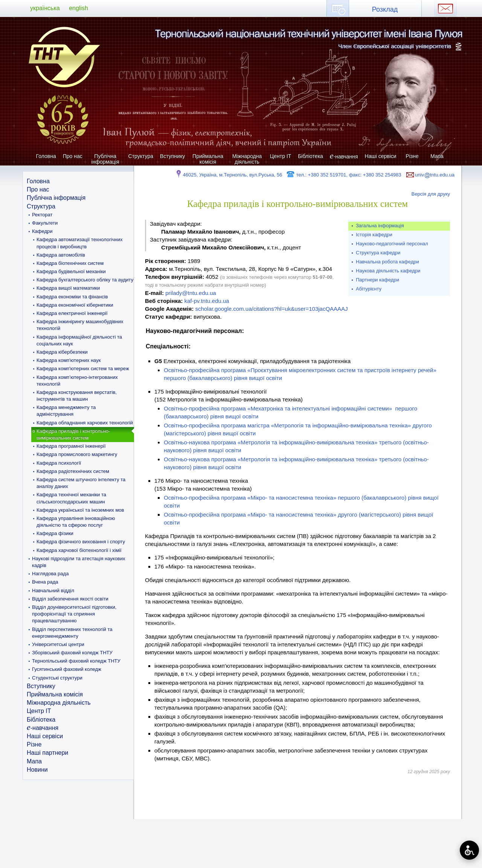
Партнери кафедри (378, 280)
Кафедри (42, 231)
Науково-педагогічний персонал (392, 244)
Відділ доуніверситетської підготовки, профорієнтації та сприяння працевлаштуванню (74, 614)
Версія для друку (431, 194)
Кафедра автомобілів (61, 255)
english (79, 8)
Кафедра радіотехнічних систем (73, 471)
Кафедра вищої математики (68, 288)
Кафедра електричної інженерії (72, 313)
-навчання (344, 156)
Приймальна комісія (208, 159)
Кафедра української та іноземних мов (80, 510)
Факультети (45, 223)
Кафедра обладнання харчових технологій (85, 423)
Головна (46, 156)
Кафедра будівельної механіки (71, 271)
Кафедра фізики (55, 533)
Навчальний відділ (53, 591)
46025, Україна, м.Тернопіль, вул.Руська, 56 (228, 175)
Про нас (73, 156)
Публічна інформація (105, 159)
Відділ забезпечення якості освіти (70, 599)
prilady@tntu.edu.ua (191, 293)
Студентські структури (57, 678)
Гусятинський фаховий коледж (67, 669)
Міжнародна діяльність (247, 159)
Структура (141, 156)
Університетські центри (58, 644)
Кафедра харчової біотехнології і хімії (79, 550)
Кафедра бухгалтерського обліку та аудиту (85, 280)
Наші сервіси (381, 156)
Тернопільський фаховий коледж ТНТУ (76, 661)
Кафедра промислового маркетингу (77, 454)
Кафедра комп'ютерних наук (69, 360)
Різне (412, 156)
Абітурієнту (369, 289)
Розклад (385, 9)
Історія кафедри (374, 235)
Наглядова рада (50, 574)
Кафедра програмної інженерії (71, 446)
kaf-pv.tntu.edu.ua (207, 301)
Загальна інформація (380, 226)
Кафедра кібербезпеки (62, 352)
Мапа (437, 156)
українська (45, 8)
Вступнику (172, 156)
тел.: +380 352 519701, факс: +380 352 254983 (344, 175)
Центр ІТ (281, 156)
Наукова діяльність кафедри (388, 271)
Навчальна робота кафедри (387, 262)
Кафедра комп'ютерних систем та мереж (83, 369)
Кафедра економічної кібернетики (75, 305)
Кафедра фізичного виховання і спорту (81, 542)
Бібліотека (310, 156)
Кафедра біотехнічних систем (70, 263)
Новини (37, 770)
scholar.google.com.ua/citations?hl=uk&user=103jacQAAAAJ (271, 309)
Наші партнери (47, 753)
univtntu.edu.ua (430, 175)
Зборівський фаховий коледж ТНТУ (72, 653)
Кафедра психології (59, 463)
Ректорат (42, 215)
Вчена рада (45, 582)
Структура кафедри (378, 253)
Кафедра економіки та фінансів (72, 297)
